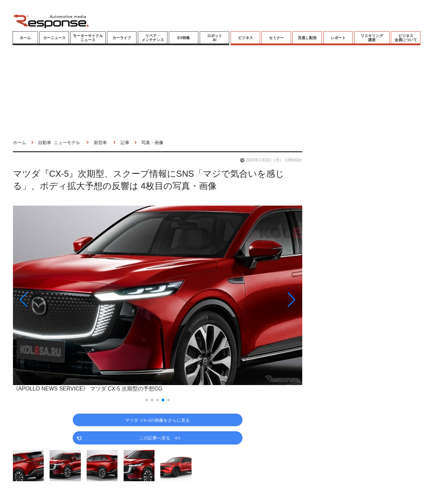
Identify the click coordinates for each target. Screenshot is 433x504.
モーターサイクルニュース (88, 38)
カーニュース (54, 38)
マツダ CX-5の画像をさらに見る (158, 420)
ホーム (25, 38)
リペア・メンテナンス (153, 38)
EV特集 (184, 38)
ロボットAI (215, 38)
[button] (56, 300)
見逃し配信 (307, 38)
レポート (338, 38)
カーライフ (122, 38)
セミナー (276, 38)
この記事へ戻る (160, 438)
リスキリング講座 (372, 38)
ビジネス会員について (406, 38)
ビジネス (246, 38)
